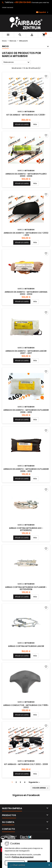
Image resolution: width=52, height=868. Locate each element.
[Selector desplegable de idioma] (42, 12)
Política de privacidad (23, 857)
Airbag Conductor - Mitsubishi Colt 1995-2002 (26, 706)
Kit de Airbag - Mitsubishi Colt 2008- (26, 115)
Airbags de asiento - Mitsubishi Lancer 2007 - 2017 (26, 352)
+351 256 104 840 (23, 2)
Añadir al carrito (22, 124)
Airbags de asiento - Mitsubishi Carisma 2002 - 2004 (26, 293)
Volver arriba (41, 788)
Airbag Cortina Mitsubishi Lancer (26, 646)
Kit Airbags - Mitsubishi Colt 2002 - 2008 (26, 764)
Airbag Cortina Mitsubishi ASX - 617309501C (26, 529)
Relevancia (17, 62)
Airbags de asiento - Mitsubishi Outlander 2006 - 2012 (26, 411)
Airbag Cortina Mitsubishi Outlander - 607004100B (26, 588)
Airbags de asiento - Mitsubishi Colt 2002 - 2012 (26, 234)
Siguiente (34, 782)
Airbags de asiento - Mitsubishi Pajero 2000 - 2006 (26, 175)
